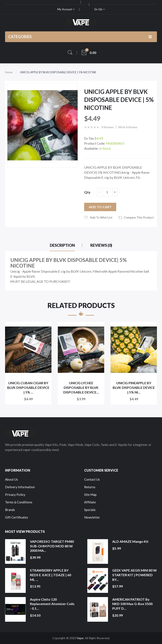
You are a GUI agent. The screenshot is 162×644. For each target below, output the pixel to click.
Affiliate (90, 502)
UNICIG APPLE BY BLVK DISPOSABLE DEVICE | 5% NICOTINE (58, 72)
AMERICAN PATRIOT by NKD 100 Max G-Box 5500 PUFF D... (132, 604)
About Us (11, 479)
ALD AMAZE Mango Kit (130, 541)
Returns (90, 487)
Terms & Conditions (19, 502)
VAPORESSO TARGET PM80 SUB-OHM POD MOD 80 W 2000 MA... (52, 546)
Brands (10, 510)
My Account (66, 9)
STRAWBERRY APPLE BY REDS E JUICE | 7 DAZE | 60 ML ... (51, 575)
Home (9, 72)
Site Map (90, 495)
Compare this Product (139, 217)
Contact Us (92, 479)
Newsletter (92, 517)
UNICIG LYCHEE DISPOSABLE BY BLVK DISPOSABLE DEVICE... (81, 387)
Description (62, 245)
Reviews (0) (101, 245)
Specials (90, 510)
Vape (80, 638)
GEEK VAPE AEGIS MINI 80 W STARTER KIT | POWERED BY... (134, 575)
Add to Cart (100, 207)
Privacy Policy (15, 495)
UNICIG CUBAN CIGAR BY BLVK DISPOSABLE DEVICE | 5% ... (28, 387)
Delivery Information (20, 487)
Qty (87, 192)
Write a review (128, 127)
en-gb (100, 9)
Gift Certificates (17, 517)
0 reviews (108, 127)
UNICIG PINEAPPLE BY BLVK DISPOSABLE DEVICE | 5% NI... (134, 387)
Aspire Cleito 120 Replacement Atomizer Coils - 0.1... (52, 604)
